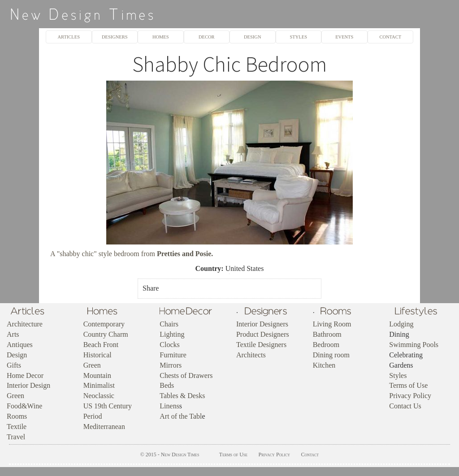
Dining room (331, 355)
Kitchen (324, 365)
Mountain (97, 375)
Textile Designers (261, 345)
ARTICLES (69, 37)
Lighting (172, 334)
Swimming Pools (414, 345)
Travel (16, 437)
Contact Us (405, 406)
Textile (17, 427)
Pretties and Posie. (185, 254)
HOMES (161, 37)
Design (17, 355)
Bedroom (326, 345)
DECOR (207, 37)
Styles (398, 375)
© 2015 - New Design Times (170, 455)
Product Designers (263, 334)
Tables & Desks (182, 396)
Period (93, 416)
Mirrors (171, 365)
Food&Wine (24, 406)
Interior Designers (262, 324)
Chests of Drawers (186, 375)
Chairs (169, 324)
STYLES (299, 37)
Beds (167, 385)
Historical (97, 355)
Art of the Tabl (181, 416)
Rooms (17, 416)
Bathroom (327, 334)
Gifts (14, 365)
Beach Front (101, 345)
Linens (169, 406)
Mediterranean (104, 427)
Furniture (173, 355)
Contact (310, 455)
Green (15, 396)
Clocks (169, 345)
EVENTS (344, 37)
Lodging (401, 324)
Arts (13, 334)
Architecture (25, 324)
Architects (251, 355)
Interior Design (28, 385)
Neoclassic (99, 396)
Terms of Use (408, 385)
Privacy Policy (410, 396)
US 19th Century (108, 406)
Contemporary (104, 324)
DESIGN (252, 37)
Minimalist (99, 385)
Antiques (20, 345)
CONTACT (390, 37)
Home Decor (25, 375)
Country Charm (106, 334)
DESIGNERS (115, 37)
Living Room (332, 324)
